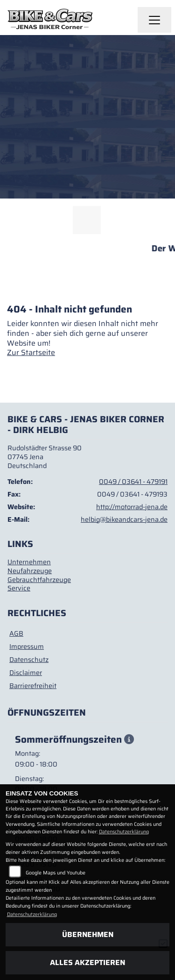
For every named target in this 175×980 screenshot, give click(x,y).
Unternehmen (29, 562)
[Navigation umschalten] (154, 20)
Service (19, 588)
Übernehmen (88, 934)
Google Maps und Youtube (56, 873)
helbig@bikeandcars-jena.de (124, 519)
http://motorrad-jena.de (132, 507)
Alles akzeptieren (87, 962)
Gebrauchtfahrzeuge (39, 580)
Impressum (27, 646)
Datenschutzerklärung (124, 832)
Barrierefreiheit (33, 686)
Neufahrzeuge (30, 571)
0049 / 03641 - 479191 (133, 482)
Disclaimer (26, 673)
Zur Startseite (31, 352)
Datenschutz (29, 660)
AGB (16, 633)
